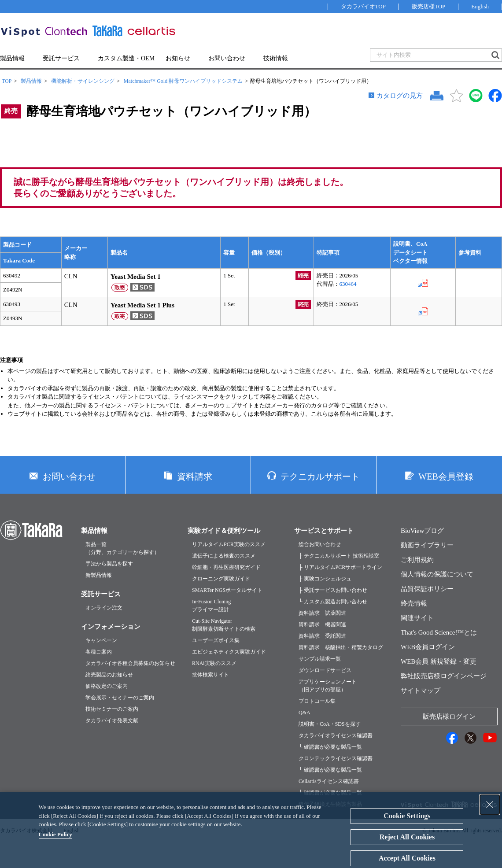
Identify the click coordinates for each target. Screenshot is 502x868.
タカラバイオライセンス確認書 (336, 735)
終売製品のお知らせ (109, 675)
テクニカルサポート (320, 476)
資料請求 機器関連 (322, 624)
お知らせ (178, 58)
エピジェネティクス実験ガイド (229, 652)
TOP (7, 81)
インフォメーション (111, 627)
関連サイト (417, 618)
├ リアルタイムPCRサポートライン (340, 567)
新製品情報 (99, 575)
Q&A (305, 713)
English (480, 6)
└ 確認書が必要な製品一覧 (330, 747)
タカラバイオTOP (363, 6)
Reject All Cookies (407, 837)
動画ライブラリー (427, 545)
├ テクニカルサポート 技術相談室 (339, 556)
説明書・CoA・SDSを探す (330, 724)
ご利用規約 (417, 560)
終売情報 (414, 603)
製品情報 (12, 58)
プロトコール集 (317, 701)
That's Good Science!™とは (439, 632)
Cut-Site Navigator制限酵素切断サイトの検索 (224, 625)
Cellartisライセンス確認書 (329, 781)
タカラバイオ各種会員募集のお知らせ (130, 663)
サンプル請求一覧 (320, 659)
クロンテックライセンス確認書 (336, 758)
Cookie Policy (55, 834)
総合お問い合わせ (320, 544)
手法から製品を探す (109, 564)
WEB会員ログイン (428, 647)
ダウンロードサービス (325, 670)
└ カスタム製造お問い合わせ (333, 602)
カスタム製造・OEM (126, 58)
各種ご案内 (99, 652)
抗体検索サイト (210, 675)
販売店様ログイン (449, 717)
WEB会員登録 (446, 476)
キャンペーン (101, 640)
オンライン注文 (104, 608)
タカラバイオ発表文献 (112, 720)
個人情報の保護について (437, 574)
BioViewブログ (422, 531)
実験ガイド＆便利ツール (224, 531)
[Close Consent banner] (490, 805)
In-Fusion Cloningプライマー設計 (211, 606)
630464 (348, 284)
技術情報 (276, 58)
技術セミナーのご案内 (112, 709)
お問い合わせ (227, 58)
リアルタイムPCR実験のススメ (229, 544)
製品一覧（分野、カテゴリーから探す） (122, 548)
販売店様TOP (428, 6)
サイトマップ (421, 691)
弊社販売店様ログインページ (444, 676)
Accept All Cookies (407, 858)
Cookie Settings (407, 816)
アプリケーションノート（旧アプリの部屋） (328, 686)
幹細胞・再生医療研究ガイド (226, 567)
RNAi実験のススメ (214, 663)
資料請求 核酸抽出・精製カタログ (341, 647)
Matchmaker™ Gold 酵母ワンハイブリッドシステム (183, 81)
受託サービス (61, 58)
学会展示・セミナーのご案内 (120, 698)
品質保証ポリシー (427, 589)
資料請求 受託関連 (322, 636)
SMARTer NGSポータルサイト (227, 590)
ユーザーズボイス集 (216, 640)
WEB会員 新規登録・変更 (439, 661)
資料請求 (195, 476)
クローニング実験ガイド (221, 579)
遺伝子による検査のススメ (224, 556)
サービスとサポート (324, 531)
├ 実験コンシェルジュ (325, 579)
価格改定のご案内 (107, 686)
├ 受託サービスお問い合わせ (333, 590)
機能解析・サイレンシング (83, 81)
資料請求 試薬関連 (322, 613)
